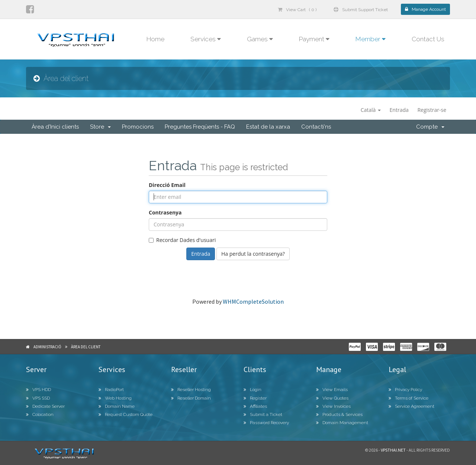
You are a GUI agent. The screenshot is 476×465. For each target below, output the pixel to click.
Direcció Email (167, 185)
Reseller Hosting (191, 390)
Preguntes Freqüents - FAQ (200, 127)
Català (371, 110)
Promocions (138, 127)
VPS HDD (38, 390)
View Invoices (333, 406)
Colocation (40, 414)
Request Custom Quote (126, 414)
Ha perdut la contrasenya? (253, 254)
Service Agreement (411, 406)
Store (100, 127)
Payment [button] (314, 39)
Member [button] (371, 39)
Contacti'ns (316, 127)
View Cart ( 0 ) (297, 10)
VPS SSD (38, 398)
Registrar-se (432, 110)
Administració (47, 347)
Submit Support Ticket (361, 10)
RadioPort (111, 390)
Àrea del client (86, 347)
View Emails (332, 390)
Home (155, 39)
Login (253, 390)
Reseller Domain (191, 398)
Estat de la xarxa (268, 127)
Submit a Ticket (263, 414)
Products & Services (339, 414)
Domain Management (342, 423)
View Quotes (332, 398)
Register (255, 398)
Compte (430, 127)
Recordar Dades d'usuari (182, 240)
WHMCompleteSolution (253, 301)
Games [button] (260, 39)
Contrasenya (165, 212)
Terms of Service (409, 398)
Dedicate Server (45, 406)
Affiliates (255, 406)
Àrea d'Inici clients (55, 127)
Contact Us (428, 39)
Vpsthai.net (393, 450)
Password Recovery (266, 423)
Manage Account (425, 9)
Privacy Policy (405, 390)
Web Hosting (115, 398)
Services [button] (206, 39)
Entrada (399, 110)
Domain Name (117, 406)
